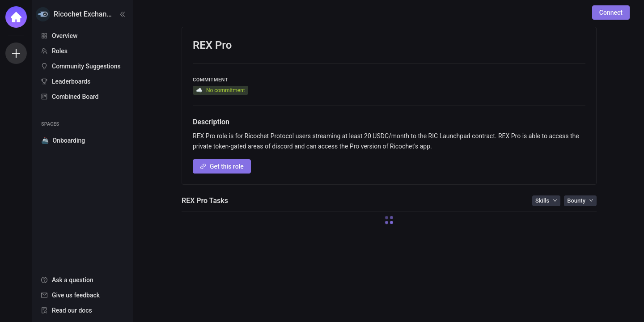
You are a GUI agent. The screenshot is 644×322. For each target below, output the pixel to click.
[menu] (83, 67)
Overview (65, 36)
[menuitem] (83, 36)
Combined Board (75, 97)
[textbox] (389, 142)
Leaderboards (71, 81)
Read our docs (72, 310)
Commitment (210, 80)
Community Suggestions (86, 66)
